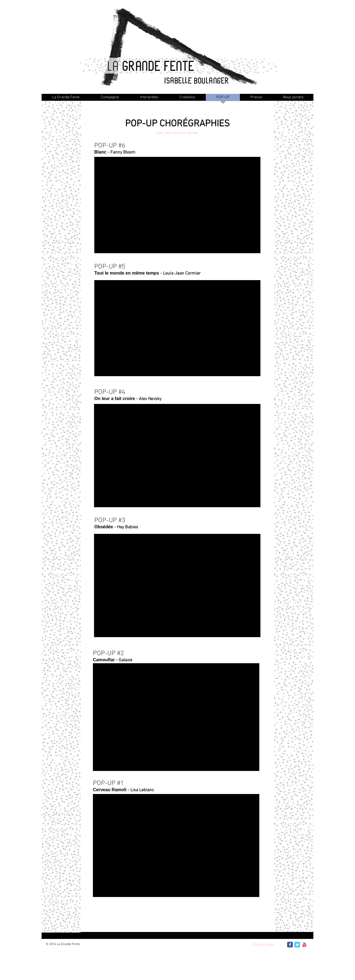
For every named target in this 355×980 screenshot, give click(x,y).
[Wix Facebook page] (290, 945)
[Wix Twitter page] (297, 945)
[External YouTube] (176, 717)
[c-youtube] (304, 945)
